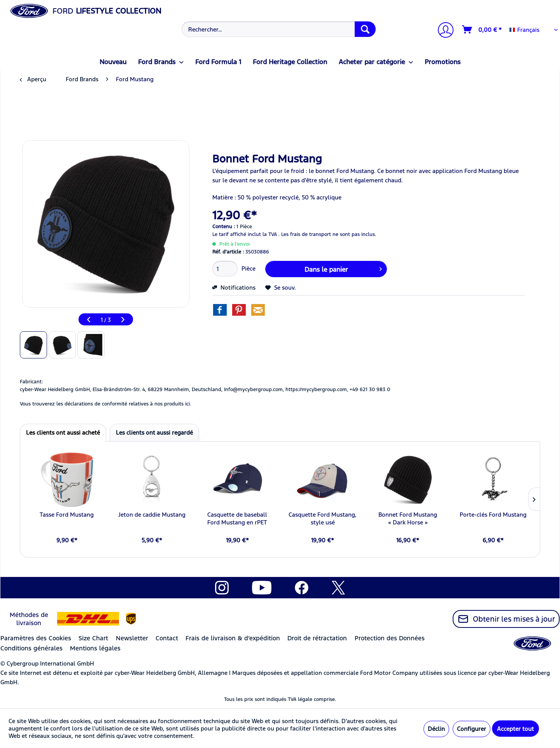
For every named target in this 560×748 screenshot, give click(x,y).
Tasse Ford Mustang (67, 515)
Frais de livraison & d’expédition (233, 638)
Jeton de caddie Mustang (152, 515)
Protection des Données (390, 638)
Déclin (436, 729)
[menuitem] (278, 29)
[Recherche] (365, 29)
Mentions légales (95, 648)
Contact (167, 638)
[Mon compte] (443, 31)
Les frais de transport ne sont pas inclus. (329, 234)
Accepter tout (515, 729)
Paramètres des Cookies (36, 638)
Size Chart (93, 638)
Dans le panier (343, 268)
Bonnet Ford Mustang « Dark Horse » (408, 518)
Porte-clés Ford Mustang (493, 515)
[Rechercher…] (279, 29)
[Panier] (482, 30)
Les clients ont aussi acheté (63, 433)
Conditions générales (31, 648)
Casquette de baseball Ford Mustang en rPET (237, 518)
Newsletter (132, 638)
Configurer (472, 729)
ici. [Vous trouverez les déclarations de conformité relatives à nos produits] (188, 404)
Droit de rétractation (317, 638)
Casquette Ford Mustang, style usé (323, 518)
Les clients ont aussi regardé (154, 433)
